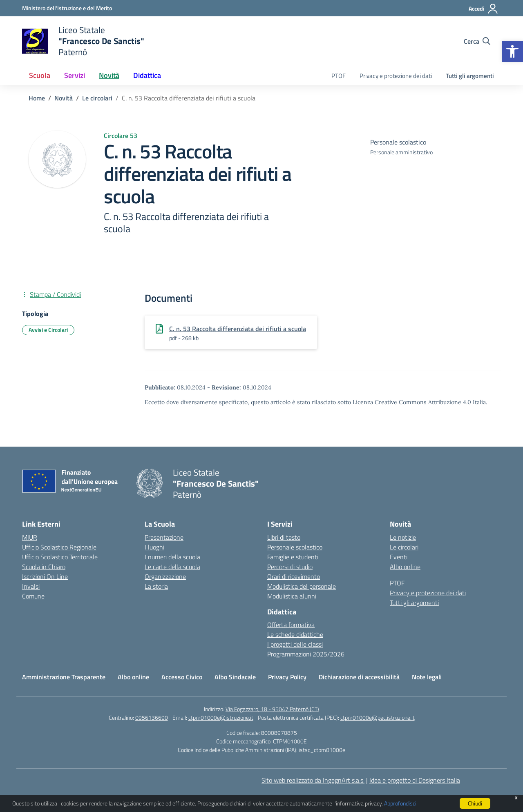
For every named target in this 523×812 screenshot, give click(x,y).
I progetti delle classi (295, 644)
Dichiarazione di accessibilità (359, 677)
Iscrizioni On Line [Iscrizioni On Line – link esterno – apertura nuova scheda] (45, 576)
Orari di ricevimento (294, 576)
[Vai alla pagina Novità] (64, 98)
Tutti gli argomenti (470, 76)
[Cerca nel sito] (477, 41)
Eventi (399, 557)
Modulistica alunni (292, 596)
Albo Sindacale (235, 677)
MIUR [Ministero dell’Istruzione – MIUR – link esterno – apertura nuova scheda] (30, 537)
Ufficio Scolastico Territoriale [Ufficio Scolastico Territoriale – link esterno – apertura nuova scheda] (60, 557)
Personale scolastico (295, 547)
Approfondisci (400, 803)
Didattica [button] (147, 75)
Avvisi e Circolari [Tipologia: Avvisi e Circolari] (48, 330)
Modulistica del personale (302, 586)
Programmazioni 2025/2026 (306, 654)
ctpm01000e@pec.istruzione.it (378, 717)
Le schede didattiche (295, 634)
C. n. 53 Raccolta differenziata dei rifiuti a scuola (238, 329)
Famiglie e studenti (293, 557)
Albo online (405, 567)
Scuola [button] (40, 75)
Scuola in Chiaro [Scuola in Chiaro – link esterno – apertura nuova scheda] (44, 567)
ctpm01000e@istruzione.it (221, 717)
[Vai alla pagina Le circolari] (97, 98)
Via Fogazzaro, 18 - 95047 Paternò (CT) (272, 709)
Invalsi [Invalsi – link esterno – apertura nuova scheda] (31, 586)
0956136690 (152, 717)
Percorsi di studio (290, 567)
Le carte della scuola (172, 567)
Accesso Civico (182, 677)
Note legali (427, 677)
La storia (156, 586)
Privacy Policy (287, 677)
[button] (512, 51)
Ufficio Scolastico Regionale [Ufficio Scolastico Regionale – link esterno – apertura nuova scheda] (59, 547)
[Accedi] (484, 9)
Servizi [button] (75, 75)
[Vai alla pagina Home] (37, 98)
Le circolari (404, 547)
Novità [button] (109, 75)
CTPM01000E (290, 741)
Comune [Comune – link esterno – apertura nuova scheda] (33, 596)
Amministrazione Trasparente (64, 677)
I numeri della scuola (172, 557)
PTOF (339, 76)
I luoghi (154, 547)
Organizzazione (165, 576)
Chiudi (475, 803)
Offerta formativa (291, 625)
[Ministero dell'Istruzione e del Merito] (67, 8)
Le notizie (403, 537)
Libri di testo (284, 537)
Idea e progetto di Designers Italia (415, 780)
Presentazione (164, 537)
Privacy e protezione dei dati (396, 76)
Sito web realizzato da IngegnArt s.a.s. (313, 780)
